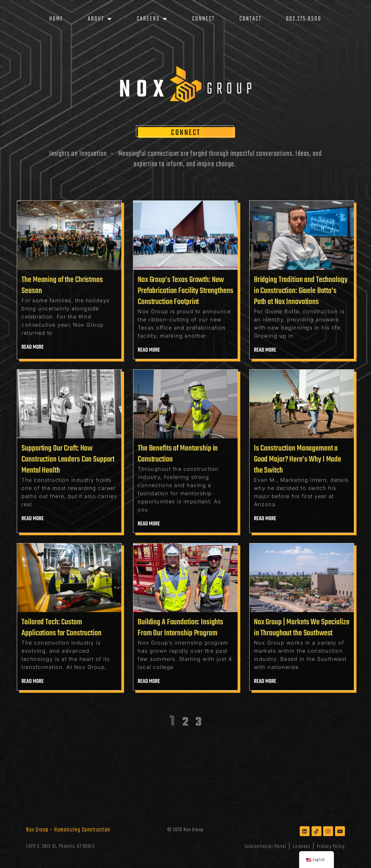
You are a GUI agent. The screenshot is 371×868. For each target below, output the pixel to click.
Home (56, 19)
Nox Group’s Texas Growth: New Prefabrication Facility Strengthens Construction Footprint (185, 291)
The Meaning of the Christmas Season (62, 285)
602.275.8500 (304, 19)
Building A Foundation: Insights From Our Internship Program (180, 628)
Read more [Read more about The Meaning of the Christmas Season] (33, 347)
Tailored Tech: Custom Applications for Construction (61, 628)
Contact (251, 19)
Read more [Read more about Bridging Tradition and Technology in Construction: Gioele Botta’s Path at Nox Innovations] (265, 350)
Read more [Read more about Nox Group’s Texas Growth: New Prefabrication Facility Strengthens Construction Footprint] (149, 350)
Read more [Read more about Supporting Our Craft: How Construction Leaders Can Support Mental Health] (33, 519)
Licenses (301, 846)
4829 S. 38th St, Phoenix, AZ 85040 (60, 846)
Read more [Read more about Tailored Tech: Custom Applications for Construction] (33, 681)
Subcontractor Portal (265, 846)
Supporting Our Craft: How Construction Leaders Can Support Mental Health (68, 459)
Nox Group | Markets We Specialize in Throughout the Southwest (302, 628)
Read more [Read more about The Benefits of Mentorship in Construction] (149, 524)
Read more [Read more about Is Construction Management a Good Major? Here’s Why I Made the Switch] (265, 519)
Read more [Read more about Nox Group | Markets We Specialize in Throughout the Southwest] (265, 681)
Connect (204, 19)
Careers (152, 19)
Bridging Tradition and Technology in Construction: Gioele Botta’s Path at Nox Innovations (301, 291)
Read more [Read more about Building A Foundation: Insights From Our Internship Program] (149, 681)
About (100, 19)
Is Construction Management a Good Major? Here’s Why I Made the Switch (298, 459)
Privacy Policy (331, 846)
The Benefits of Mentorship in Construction (178, 454)
